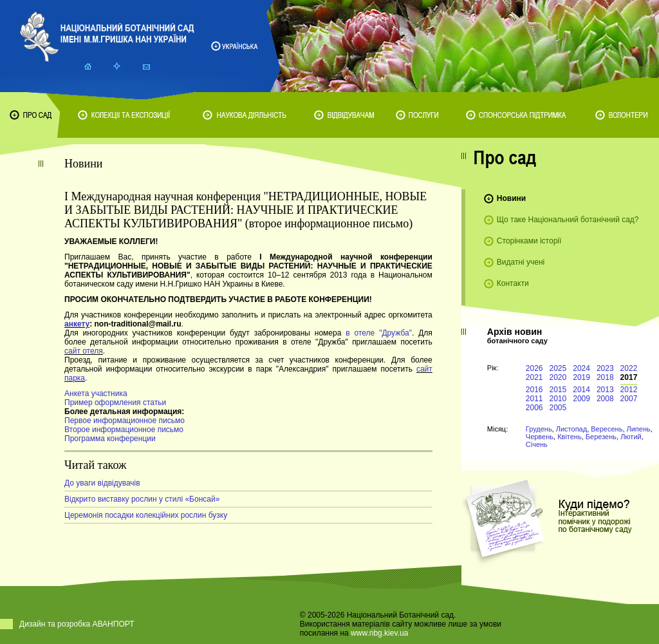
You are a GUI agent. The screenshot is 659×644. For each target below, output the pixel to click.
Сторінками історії (529, 241)
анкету (77, 324)
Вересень (607, 429)
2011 (534, 399)
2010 (558, 399)
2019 (581, 377)
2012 (629, 390)
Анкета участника (96, 393)
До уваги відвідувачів (102, 483)
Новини (511, 198)
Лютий (631, 437)
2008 (605, 399)
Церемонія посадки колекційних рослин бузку (146, 515)
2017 (629, 377)
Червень (540, 437)
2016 (534, 390)
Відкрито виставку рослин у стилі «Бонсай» (142, 499)
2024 (581, 368)
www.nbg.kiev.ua (379, 633)
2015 (558, 390)
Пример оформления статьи (115, 402)
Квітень (570, 437)
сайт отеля (84, 351)
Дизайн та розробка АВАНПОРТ (77, 624)
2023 (605, 368)
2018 (605, 377)
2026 (534, 368)
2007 (629, 399)
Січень (537, 444)
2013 (605, 390)
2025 (558, 368)
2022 (629, 368)
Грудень (539, 429)
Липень (639, 429)
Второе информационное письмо (124, 430)
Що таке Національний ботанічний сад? (568, 220)
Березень (601, 437)
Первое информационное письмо (125, 421)
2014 (581, 390)
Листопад (571, 429)
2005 (558, 408)
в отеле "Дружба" (379, 333)
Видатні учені (521, 262)
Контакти (513, 283)
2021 (534, 377)
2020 (558, 377)
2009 (581, 399)
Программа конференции (110, 439)
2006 (534, 408)
